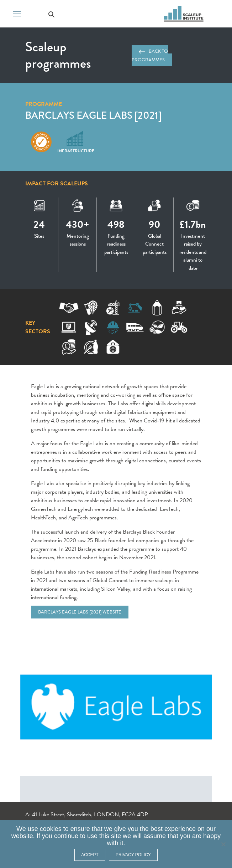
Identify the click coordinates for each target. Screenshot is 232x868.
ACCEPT (90, 855)
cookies (51, 829)
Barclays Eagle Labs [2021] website (80, 612)
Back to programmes (150, 56)
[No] (223, 844)
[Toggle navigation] (17, 13)
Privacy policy (133, 855)
